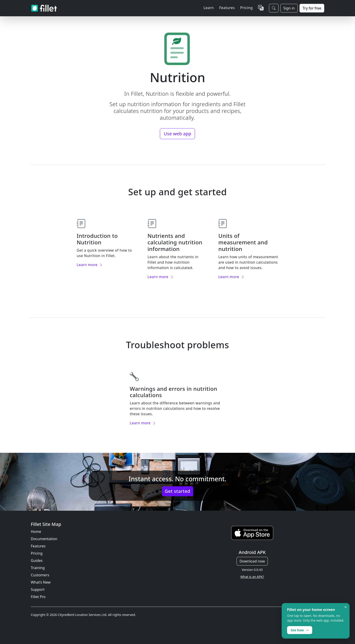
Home (36, 532)
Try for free (312, 8)
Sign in (289, 8)
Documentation (44, 539)
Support (38, 589)
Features (38, 546)
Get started (178, 491)
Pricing (246, 8)
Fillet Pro (38, 597)
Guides (37, 561)
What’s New (41, 582)
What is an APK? (252, 577)
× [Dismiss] (346, 607)
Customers (40, 575)
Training (38, 568)
